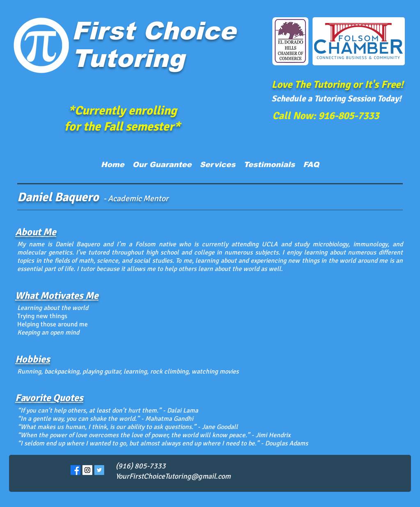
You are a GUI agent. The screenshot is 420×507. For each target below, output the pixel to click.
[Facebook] (75, 470)
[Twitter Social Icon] (99, 470)
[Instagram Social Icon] (87, 470)
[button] (218, 165)
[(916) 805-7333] (150, 466)
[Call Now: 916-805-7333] (326, 115)
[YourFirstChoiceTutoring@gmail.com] (177, 477)
